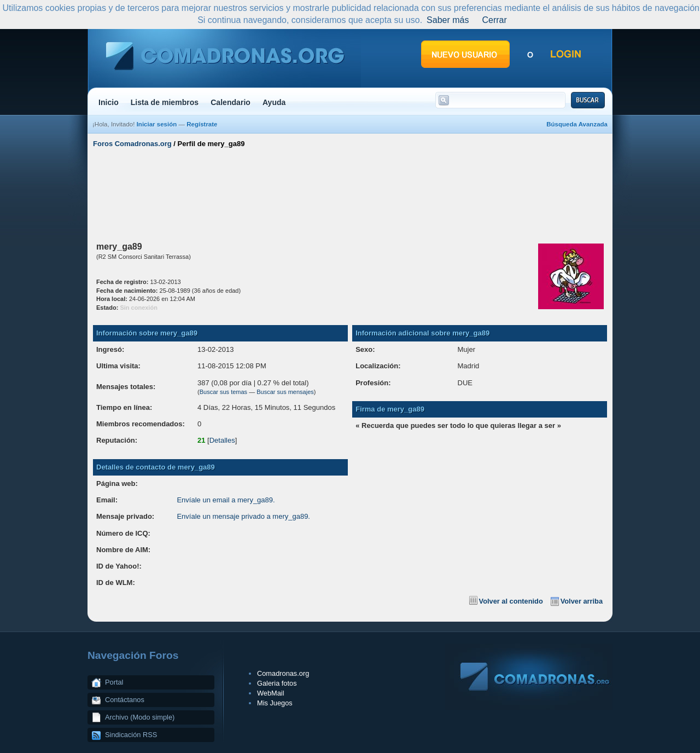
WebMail (271, 693)
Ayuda (274, 102)
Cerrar (494, 20)
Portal (114, 682)
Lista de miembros (165, 102)
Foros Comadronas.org (132, 144)
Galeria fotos (277, 683)
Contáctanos (125, 700)
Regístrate (202, 124)
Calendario (231, 102)
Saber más (448, 20)
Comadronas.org (283, 673)
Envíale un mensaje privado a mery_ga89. (243, 516)
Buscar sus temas (223, 392)
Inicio (109, 102)
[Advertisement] (350, 193)
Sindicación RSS (131, 735)
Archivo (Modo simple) (140, 717)
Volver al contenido (511, 601)
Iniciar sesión (157, 124)
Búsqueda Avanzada (577, 124)
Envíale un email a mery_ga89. (226, 500)
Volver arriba (582, 601)
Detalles (222, 440)
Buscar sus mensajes (285, 392)
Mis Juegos (275, 703)
